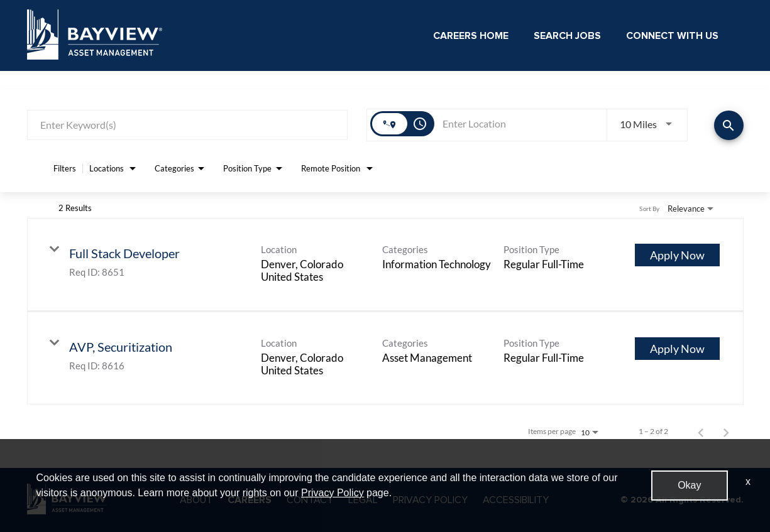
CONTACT (310, 500)
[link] (385, 265)
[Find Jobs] (729, 125)
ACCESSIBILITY (516, 500)
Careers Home (471, 36)
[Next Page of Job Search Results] (726, 432)
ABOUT (196, 500)
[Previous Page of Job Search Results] (701, 432)
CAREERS (250, 500)
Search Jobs (567, 36)
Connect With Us (672, 36)
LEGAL (363, 500)
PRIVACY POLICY (430, 500)
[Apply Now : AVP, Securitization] (677, 349)
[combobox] (188, 125)
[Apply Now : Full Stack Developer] (677, 255)
